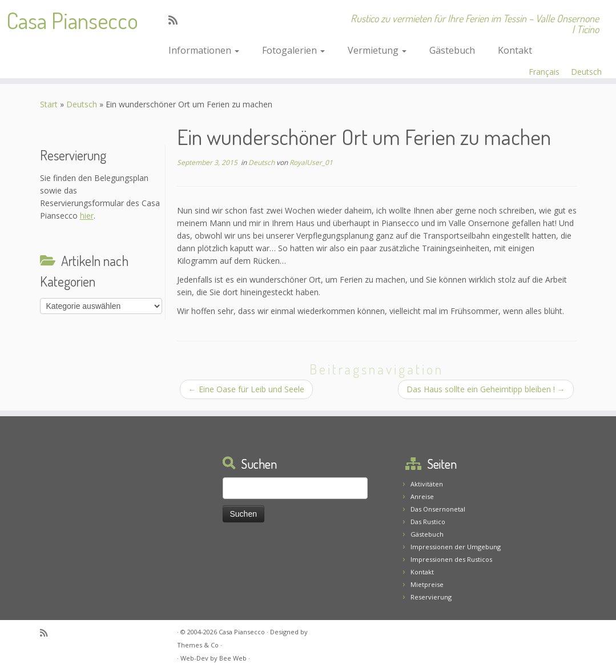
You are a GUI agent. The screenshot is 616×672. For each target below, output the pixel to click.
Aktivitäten (427, 484)
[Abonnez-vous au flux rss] (177, 20)
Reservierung (431, 597)
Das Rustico (428, 522)
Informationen (204, 50)
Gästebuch (452, 50)
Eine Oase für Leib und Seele (246, 389)
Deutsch (586, 72)
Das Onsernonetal (438, 509)
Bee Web (233, 658)
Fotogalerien (293, 50)
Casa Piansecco (72, 20)
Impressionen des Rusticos (451, 559)
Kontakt (515, 50)
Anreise (422, 496)
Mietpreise (427, 584)
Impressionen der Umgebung (456, 547)
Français (544, 72)
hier (87, 216)
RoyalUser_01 (311, 162)
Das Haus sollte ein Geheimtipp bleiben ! (486, 389)
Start (49, 104)
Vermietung (377, 50)
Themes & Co (198, 645)
